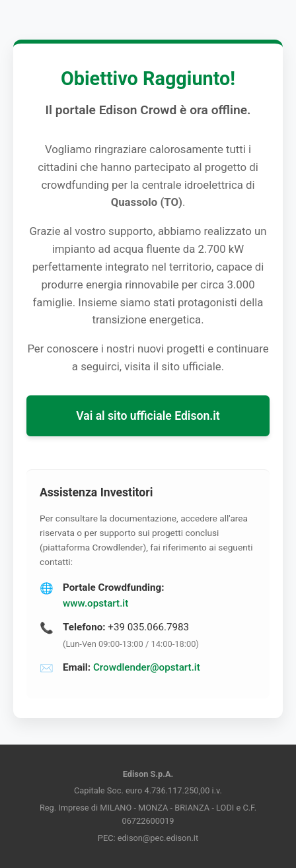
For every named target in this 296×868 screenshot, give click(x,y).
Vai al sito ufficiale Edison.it (148, 416)
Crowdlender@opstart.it (147, 667)
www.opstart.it (95, 603)
